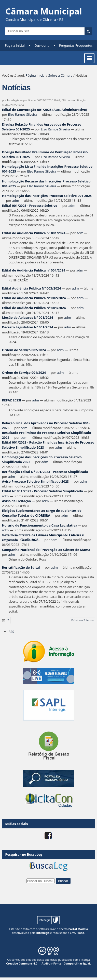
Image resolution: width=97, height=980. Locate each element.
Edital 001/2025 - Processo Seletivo (30, 206)
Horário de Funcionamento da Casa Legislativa (40, 525)
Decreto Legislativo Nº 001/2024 (28, 327)
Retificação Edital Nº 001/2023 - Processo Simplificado (45, 472)
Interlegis (43, 933)
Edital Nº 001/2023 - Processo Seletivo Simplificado (43, 491)
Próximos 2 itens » (82, 620)
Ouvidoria (42, 45)
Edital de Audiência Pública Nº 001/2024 (34, 308)
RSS (11, 632)
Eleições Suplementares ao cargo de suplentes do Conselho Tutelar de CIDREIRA (42, 513)
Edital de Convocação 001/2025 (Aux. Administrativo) (45, 110)
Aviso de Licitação (17, 501)
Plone (80, 933)
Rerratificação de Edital (21, 567)
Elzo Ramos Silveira (23, 114)
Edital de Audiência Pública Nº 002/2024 (34, 298)
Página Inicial (15, 45)
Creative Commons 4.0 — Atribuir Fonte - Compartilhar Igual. (48, 963)
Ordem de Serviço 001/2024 (24, 373)
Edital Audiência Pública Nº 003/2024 (32, 288)
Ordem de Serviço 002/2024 (24, 350)
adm (16, 200)
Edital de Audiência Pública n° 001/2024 (34, 233)
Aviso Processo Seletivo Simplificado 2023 (36, 481)
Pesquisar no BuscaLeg (24, 854)
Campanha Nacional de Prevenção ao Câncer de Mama (46, 550)
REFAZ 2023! (12, 400)
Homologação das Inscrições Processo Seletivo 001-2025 (47, 196)
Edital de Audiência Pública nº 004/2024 (34, 270)
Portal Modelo (78, 929)
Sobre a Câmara (60, 75)
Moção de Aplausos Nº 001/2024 (28, 317)
